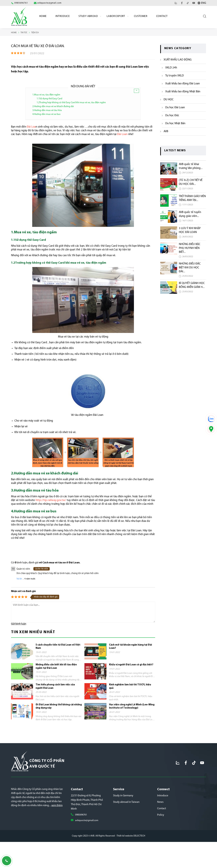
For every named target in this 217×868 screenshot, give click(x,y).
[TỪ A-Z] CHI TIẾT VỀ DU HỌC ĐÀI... (191, 182)
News (160, 807)
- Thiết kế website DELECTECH (130, 847)
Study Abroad (88, 16)
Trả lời (19, 578)
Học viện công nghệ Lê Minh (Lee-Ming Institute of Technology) (132, 705)
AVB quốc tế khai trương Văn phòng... (191, 166)
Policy (161, 820)
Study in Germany (123, 801)
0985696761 (82, 820)
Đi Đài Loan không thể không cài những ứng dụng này (59, 705)
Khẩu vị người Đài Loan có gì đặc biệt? (131, 664)
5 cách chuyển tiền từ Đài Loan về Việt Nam (58, 645)
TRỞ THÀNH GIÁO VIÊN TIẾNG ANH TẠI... (192, 198)
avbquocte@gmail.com (88, 826)
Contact (162, 16)
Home (43, 16)
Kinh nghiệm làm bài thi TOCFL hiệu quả (130, 685)
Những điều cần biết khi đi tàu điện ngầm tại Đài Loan (56, 665)
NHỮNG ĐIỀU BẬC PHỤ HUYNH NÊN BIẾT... (190, 248)
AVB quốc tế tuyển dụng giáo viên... (190, 214)
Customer (141, 16)
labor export (116, 16)
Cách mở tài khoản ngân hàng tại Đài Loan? (130, 645)
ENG (204, 3)
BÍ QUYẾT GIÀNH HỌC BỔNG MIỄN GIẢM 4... (192, 285)
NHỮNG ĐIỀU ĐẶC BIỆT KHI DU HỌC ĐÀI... (190, 267)
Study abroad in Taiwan (126, 807)
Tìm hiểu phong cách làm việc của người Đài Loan (55, 685)
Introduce (63, 16)
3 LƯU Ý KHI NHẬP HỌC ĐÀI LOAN (190, 230)
